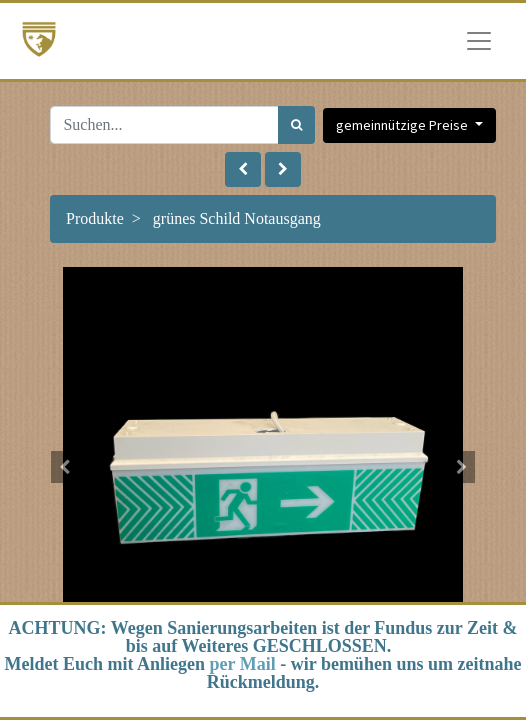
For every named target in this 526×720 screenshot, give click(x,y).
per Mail (243, 664)
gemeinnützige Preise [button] (403, 125)
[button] (243, 169)
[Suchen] (296, 125)
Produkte (95, 218)
